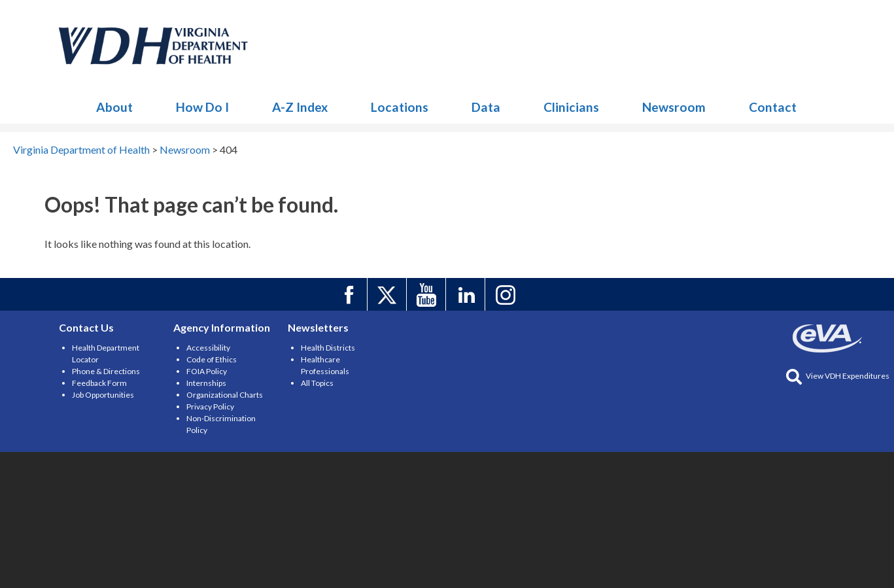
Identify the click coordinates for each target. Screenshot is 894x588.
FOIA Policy (207, 371)
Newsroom (154, 46)
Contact (773, 107)
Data (486, 107)
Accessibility (208, 348)
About (114, 107)
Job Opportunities (103, 395)
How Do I (202, 107)
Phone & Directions (106, 371)
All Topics (317, 383)
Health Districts (328, 348)
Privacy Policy (210, 406)
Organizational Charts (225, 395)
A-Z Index (300, 107)
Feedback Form (99, 383)
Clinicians (571, 107)
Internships (206, 383)
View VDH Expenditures (838, 376)
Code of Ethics (212, 359)
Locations (400, 107)
